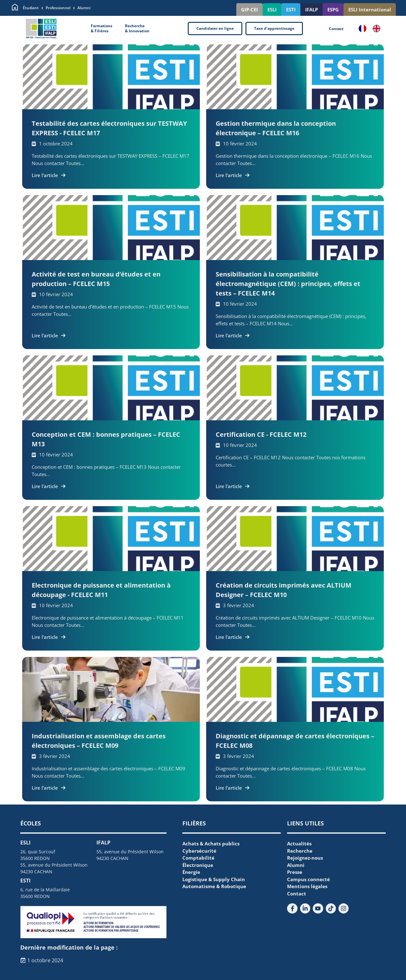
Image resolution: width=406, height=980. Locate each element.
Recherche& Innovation (137, 29)
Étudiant (31, 8)
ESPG (333, 10)
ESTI (291, 10)
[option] (378, 29)
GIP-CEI (249, 10)
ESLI (272, 10)
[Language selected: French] (373, 29)
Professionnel (58, 8)
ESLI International (370, 10)
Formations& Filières (101, 29)
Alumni (84, 8)
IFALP (311, 10)
